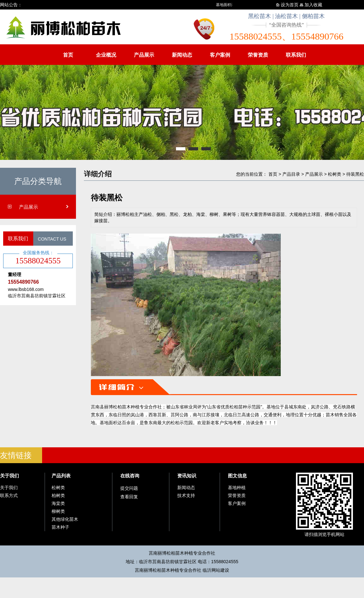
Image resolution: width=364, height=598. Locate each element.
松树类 (335, 174)
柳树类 (58, 511)
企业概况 (106, 55)
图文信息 (237, 476)
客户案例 (220, 55)
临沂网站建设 (216, 570)
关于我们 (9, 476)
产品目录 (291, 174)
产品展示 (144, 55)
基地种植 (237, 488)
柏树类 (58, 495)
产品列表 (61, 476)
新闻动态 (182, 55)
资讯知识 (187, 476)
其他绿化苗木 (65, 519)
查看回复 (129, 497)
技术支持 (186, 495)
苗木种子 (60, 527)
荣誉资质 (258, 55)
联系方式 (9, 495)
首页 (68, 55)
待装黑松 (355, 174)
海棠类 (58, 503)
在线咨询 (130, 476)
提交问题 (129, 488)
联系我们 (296, 55)
